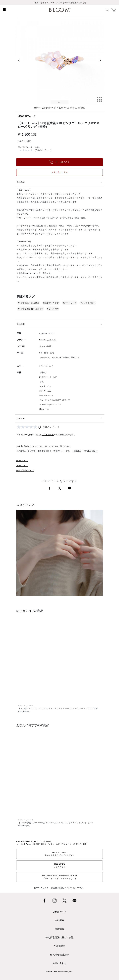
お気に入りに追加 (59, 172)
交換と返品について (25, 470)
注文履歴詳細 (48, 435)
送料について (22, 465)
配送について (22, 461)
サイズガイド (50, 446)
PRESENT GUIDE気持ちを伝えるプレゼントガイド (59, 854)
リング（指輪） (46, 346)
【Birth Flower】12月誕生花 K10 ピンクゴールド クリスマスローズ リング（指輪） (54, 844)
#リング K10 (53, 309)
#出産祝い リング (51, 303)
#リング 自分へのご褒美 (28, 303)
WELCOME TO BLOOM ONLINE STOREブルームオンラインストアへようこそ (59, 877)
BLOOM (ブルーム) (27, 116)
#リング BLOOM (88, 303)
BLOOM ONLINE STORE (26, 841)
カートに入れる (59, 162)
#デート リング (70, 303)
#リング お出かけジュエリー (30, 309)
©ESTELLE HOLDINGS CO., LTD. (59, 971)
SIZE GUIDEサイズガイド (59, 865)
